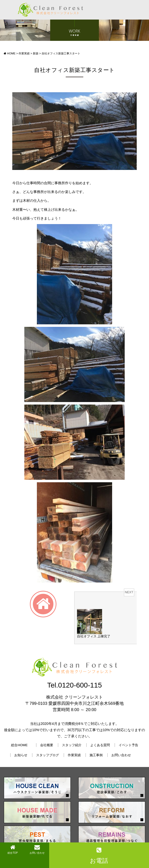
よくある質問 (100, 745)
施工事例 (96, 755)
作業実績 (74, 755)
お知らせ (21, 755)
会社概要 (47, 745)
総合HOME (19, 745)
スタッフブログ (48, 755)
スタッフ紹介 (72, 745)
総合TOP (13, 849)
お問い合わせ (121, 755)
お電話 (99, 856)
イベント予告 (128, 745)
